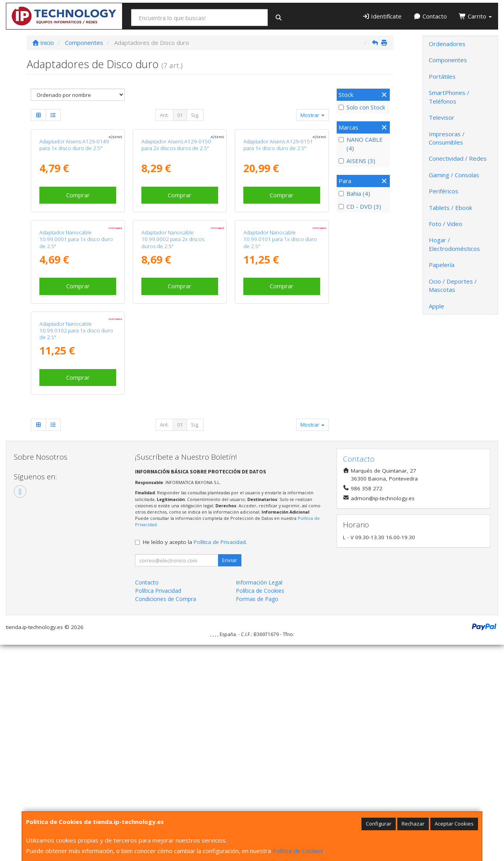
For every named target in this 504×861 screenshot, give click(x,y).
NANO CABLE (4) (361, 144)
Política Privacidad (158, 807)
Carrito (475, 16)
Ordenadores (447, 44)
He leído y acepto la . (195, 758)
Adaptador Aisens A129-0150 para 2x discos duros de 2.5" (176, 217)
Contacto (430, 16)
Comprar (78, 267)
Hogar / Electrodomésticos (454, 244)
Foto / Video (446, 224)
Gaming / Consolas (454, 175)
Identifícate (382, 16)
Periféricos (444, 191)
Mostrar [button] (312, 115)
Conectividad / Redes (458, 158)
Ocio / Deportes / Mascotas (453, 285)
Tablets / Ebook (450, 208)
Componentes (448, 60)
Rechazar (413, 824)
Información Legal (259, 799)
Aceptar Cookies (454, 824)
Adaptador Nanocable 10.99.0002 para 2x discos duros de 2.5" (173, 383)
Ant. (164, 115)
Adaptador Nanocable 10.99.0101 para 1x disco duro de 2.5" (280, 383)
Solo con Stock (362, 107)
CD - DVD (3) (360, 206)
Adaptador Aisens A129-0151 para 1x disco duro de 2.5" (278, 217)
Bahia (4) (354, 193)
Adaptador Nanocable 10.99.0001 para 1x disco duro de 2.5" (76, 383)
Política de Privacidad (220, 758)
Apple (436, 306)
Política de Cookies (298, 851)
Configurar (379, 824)
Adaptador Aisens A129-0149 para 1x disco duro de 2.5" (74, 217)
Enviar (230, 776)
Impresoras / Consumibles (447, 138)
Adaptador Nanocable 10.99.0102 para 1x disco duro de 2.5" (76, 547)
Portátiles (442, 76)
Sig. (195, 115)
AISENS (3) (357, 161)
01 (180, 115)
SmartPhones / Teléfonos (449, 97)
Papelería (442, 265)
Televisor (442, 117)
